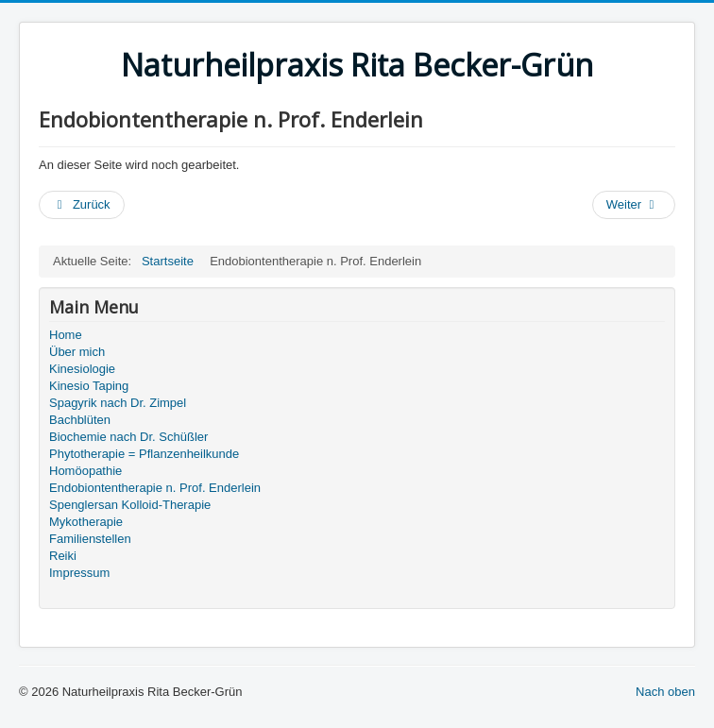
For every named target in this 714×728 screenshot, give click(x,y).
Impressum (79, 573)
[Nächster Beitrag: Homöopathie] (634, 205)
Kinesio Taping (89, 386)
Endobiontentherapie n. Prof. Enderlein (155, 488)
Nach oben (665, 692)
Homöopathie (85, 471)
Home (66, 335)
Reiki (63, 556)
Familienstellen (90, 539)
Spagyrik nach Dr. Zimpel (118, 403)
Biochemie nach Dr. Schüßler (128, 437)
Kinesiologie (82, 369)
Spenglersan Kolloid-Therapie (130, 505)
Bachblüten (80, 420)
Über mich (77, 352)
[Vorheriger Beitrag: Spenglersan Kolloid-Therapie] (82, 205)
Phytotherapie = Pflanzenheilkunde (144, 454)
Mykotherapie (86, 522)
